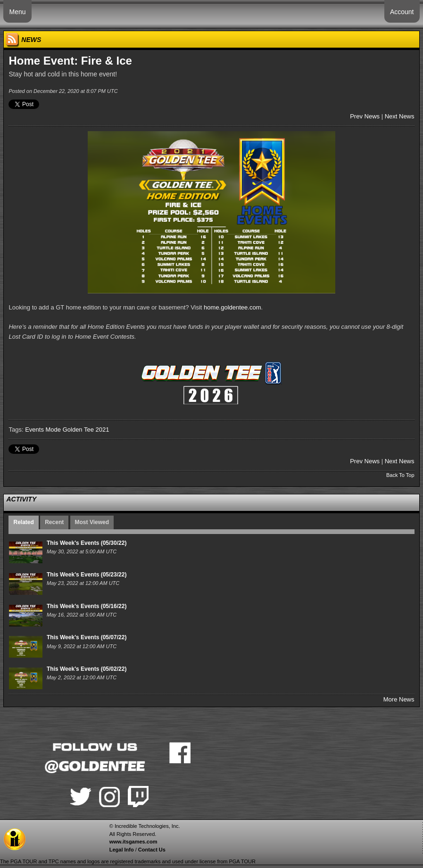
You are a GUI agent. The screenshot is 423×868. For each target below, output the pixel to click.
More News (399, 699)
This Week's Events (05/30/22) (87, 543)
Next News (400, 116)
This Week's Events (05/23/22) (87, 575)
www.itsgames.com (133, 842)
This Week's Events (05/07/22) (87, 637)
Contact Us (152, 850)
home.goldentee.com (232, 307)
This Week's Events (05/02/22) (87, 669)
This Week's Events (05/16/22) (87, 606)
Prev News (365, 116)
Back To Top (400, 475)
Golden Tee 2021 (86, 430)
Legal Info (122, 850)
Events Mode (43, 430)
